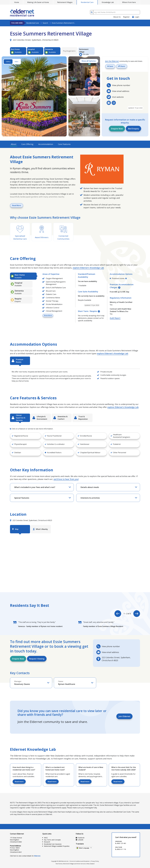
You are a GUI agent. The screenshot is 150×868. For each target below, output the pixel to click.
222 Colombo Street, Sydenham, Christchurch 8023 (34, 40)
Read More (17, 205)
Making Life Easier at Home (38, 2)
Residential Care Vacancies (53, 844)
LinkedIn (80, 840)
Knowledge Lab (108, 2)
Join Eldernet (124, 716)
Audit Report (115, 318)
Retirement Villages (65, 2)
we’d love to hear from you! (66, 479)
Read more (19, 782)
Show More (48, 315)
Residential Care (87, 2)
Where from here (129, 2)
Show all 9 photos (89, 61)
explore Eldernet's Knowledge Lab (88, 268)
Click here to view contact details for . (25, 856)
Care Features (64, 144)
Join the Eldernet (112, 61)
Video (16, 62)
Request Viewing (37, 659)
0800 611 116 (121, 849)
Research (47, 842)
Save (110, 66)
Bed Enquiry (133, 129)
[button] (26, 436)
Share (122, 66)
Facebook (80, 838)
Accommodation (46, 144)
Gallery (8, 62)
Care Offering (27, 144)
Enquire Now (117, 129)
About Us (117, 17)
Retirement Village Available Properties (57, 846)
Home (17, 2)
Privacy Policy (95, 861)
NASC (46, 838)
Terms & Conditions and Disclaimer (80, 861)
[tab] (23, 276)
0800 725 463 (121, 843)
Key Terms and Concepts (52, 840)
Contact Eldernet (17, 834)
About (14, 144)
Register (126, 17)
